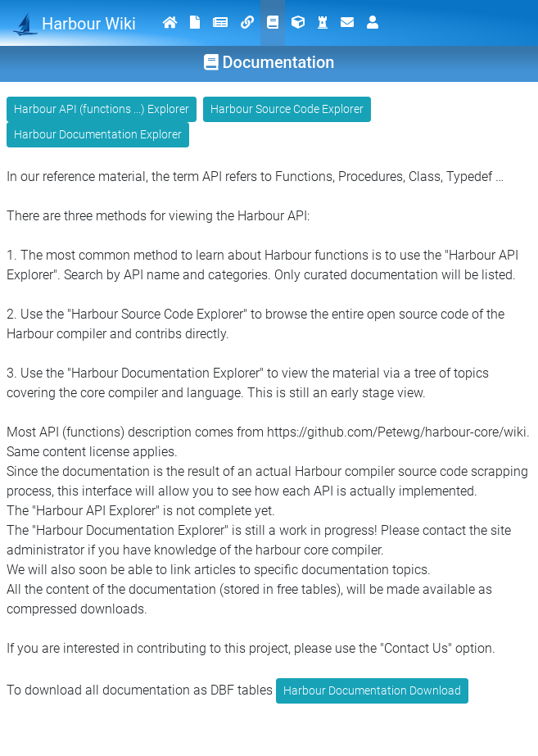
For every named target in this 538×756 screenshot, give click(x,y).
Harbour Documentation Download (372, 690)
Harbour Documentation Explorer (98, 134)
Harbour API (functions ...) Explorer (102, 109)
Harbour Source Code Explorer (287, 109)
